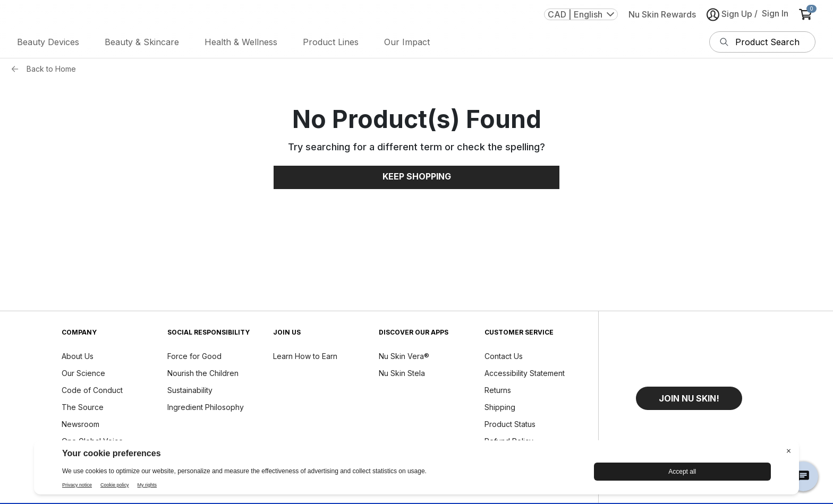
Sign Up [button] (729, 15)
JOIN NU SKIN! (689, 398)
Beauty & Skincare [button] (142, 42)
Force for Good (194, 356)
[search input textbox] (773, 42)
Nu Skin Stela (402, 373)
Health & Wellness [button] (241, 42)
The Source (83, 407)
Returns (498, 390)
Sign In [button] (775, 13)
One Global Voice (92, 441)
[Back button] (18, 69)
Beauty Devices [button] (48, 42)
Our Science (83, 373)
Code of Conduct (92, 390)
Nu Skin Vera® (404, 356)
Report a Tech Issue (520, 484)
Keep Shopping (417, 176)
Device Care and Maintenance (514, 462)
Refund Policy (509, 441)
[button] (689, 398)
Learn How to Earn (305, 356)
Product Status (510, 424)
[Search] (724, 42)
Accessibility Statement (525, 373)
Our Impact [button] (407, 42)
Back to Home (51, 69)
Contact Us (504, 356)
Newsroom (80, 424)
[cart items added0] (807, 14)
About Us (78, 356)
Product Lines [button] (331, 42)
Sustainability (190, 390)
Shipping (500, 407)
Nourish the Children (203, 373)
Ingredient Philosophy (206, 407)
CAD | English (581, 14)
